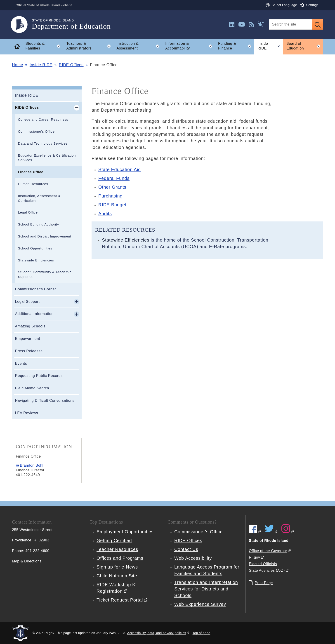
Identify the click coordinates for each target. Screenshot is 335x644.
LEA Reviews (27, 413)
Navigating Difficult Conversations (45, 401)
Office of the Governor (268, 551)
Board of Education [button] (305, 46)
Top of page (202, 633)
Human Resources (33, 184)
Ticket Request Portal (120, 600)
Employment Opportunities (125, 532)
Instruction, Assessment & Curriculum (39, 198)
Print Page (264, 583)
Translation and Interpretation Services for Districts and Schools (206, 589)
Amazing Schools (30, 326)
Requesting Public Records (39, 376)
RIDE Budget (112, 205)
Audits (105, 214)
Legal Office (28, 212)
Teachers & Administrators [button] (90, 46)
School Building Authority (39, 224)
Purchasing (110, 196)
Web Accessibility (193, 558)
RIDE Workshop (114, 585)
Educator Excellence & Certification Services (47, 158)
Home (18, 65)
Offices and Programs (120, 558)
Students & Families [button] (44, 46)
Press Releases (29, 351)
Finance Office (31, 172)
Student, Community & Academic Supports (45, 274)
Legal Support (27, 302)
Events (21, 363)
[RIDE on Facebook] (255, 532)
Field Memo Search (32, 388)
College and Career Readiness (43, 120)
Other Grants (112, 187)
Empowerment (28, 339)
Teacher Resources (117, 549)
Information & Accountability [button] (190, 46)
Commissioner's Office (36, 132)
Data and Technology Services (43, 143)
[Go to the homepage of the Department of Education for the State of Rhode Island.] (22, 25)
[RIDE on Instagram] (288, 532)
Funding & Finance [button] (236, 46)
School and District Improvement (45, 236)
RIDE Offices (71, 65)
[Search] (290, 24)
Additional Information (34, 314)
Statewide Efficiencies (36, 260)
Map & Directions (27, 561)
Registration (110, 591)
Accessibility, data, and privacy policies (157, 633)
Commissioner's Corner (36, 289)
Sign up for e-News (117, 567)
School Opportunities (35, 248)
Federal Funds (114, 178)
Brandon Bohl (32, 465)
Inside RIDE (41, 65)
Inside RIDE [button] (270, 46)
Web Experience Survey (200, 604)
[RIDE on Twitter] (271, 532)
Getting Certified (114, 541)
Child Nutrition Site (117, 576)
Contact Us (186, 549)
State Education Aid (120, 169)
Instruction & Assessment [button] (139, 46)
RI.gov (255, 557)
